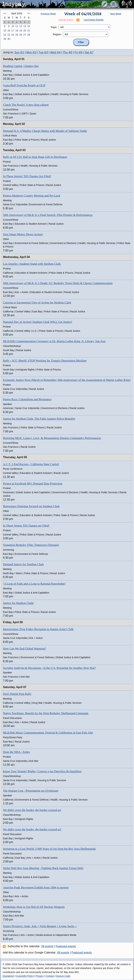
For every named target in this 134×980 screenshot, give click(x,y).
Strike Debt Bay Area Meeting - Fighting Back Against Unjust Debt (43, 868)
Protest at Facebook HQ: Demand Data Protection (33, 484)
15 (5, 31)
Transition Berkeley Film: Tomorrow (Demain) (31, 545)
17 (13, 31)
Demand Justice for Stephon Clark (23, 564)
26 (21, 35)
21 (29, 31)
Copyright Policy (25, 976)
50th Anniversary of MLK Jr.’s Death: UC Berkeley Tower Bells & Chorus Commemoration (58, 283)
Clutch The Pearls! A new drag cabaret (26, 105)
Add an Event (66, 20)
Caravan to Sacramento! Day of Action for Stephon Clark (37, 303)
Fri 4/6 (79, 52)
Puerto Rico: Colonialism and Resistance (27, 399)
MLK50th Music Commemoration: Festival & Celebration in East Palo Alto (48, 733)
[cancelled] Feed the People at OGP (24, 85)
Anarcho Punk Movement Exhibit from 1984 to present (36, 887)
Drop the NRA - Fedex (16, 752)
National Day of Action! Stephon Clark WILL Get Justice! (38, 322)
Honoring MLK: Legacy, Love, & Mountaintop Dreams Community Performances (52, 438)
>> (29, 13)
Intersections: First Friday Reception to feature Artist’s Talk (38, 629)
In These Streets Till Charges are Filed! (26, 526)
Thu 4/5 (67, 52)
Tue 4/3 (43, 52)
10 (13, 26)
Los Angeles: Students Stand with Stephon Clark (32, 264)
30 (9, 39)
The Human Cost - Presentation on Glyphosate (31, 791)
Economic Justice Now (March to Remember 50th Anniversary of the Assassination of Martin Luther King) (67, 380)
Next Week (116, 14)
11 (17, 26)
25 (17, 35)
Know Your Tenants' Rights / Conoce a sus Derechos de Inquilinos (42, 771)
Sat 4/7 (89, 52)
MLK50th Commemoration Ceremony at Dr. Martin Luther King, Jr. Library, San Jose (54, 341)
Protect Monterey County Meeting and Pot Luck (32, 196)
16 (9, 31)
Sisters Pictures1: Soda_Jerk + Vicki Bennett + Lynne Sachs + (40, 926)
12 (21, 26)
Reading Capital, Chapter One (21, 66)
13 (25, 26)
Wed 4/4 (55, 52)
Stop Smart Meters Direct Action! (23, 234)
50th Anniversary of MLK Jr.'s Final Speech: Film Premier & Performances (48, 215)
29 (5, 39)
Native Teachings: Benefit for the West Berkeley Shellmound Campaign (46, 713)
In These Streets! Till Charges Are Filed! (27, 176)
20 (25, 31)
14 (29, 26)
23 (9, 35)
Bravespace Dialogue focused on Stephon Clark (31, 506)
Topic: (54, 27)
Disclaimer (8, 976)
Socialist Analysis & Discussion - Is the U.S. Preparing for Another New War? (49, 668)
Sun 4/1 (19, 52)
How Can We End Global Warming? (24, 649)
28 (29, 35)
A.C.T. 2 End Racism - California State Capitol (31, 464)
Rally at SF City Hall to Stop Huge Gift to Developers (35, 157)
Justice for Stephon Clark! (18, 603)
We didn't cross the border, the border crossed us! (32, 810)
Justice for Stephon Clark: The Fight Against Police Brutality (39, 419)
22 (5, 35)
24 (13, 35)
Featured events (66, 946)
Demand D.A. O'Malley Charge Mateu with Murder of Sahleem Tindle (45, 131)
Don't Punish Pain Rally (17, 694)
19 (21, 31)
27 (25, 35)
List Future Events (94, 20)
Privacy (40, 976)
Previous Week (48, 14)
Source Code (63, 976)
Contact (50, 976)
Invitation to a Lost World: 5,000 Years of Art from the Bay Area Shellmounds (49, 849)
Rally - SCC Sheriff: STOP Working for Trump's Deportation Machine (45, 361)
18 (17, 31)
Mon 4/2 (31, 52)
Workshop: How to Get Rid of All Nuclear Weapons (34, 907)
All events (47, 946)
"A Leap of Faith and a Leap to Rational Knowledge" (35, 584)
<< (5, 13)
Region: (57, 34)
